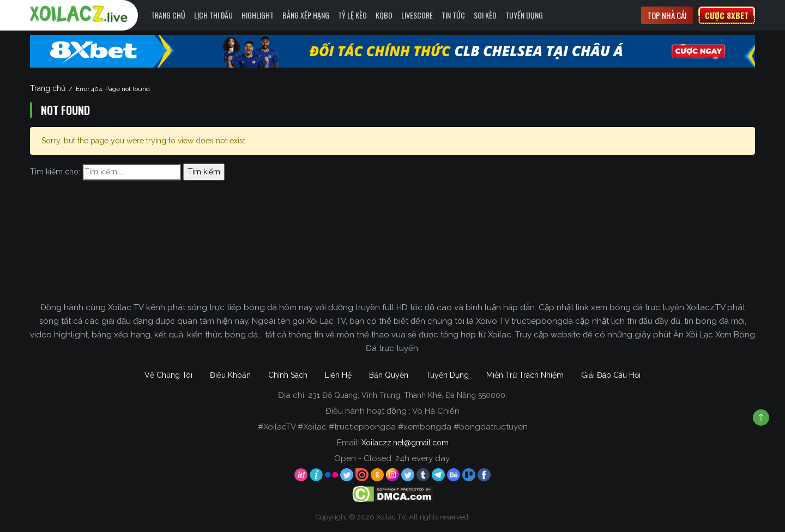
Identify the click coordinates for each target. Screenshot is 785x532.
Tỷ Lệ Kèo (352, 15)
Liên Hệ (338, 375)
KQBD (384, 15)
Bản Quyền (389, 375)
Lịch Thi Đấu (213, 15)
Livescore (417, 15)
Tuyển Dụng (524, 15)
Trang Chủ (168, 15)
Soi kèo (485, 15)
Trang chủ (48, 88)
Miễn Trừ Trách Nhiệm (525, 375)
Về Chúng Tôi (168, 375)
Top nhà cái (667, 15)
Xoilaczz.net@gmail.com (405, 443)
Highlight (258, 15)
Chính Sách (288, 375)
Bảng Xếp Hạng (306, 15)
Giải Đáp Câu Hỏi (611, 375)
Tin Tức (453, 15)
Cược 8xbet (727, 15)
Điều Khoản (230, 375)
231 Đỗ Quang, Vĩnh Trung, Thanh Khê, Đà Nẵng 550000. (407, 395)
